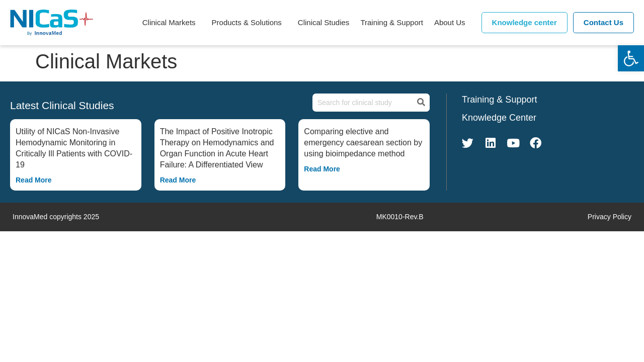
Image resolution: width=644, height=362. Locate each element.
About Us (452, 23)
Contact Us (603, 22)
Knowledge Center (499, 118)
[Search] (420, 103)
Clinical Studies (324, 22)
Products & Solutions (249, 23)
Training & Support (392, 22)
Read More (34, 180)
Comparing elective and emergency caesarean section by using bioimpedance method (363, 143)
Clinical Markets (172, 23)
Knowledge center (525, 22)
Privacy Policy (610, 217)
